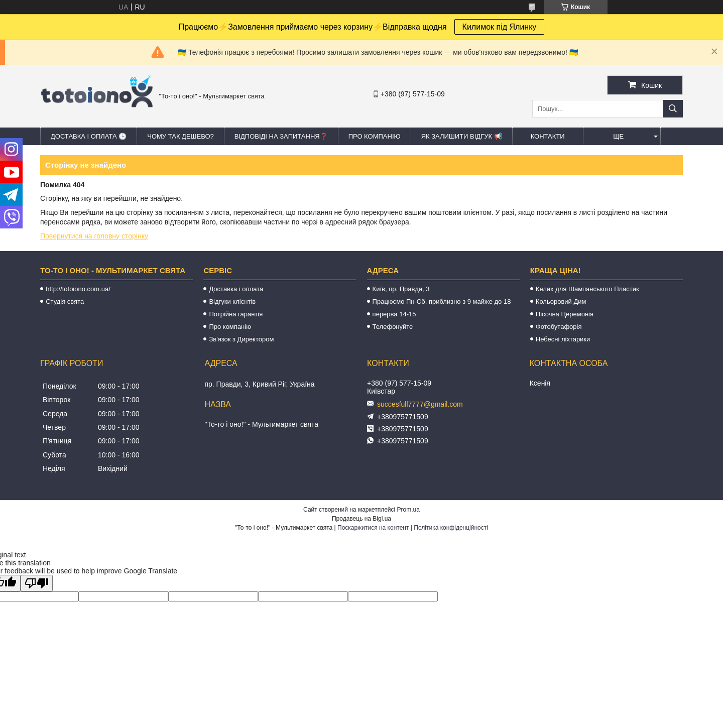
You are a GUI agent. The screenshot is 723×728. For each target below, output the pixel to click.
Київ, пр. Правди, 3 (401, 289)
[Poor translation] (37, 583)
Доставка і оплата (236, 289)
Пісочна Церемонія (565, 314)
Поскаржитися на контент (373, 528)
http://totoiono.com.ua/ (78, 289)
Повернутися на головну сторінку (94, 236)
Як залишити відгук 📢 (462, 136)
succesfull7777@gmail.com (420, 404)
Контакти (548, 136)
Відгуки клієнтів (232, 301)
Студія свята (65, 301)
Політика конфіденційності (451, 528)
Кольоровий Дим (561, 301)
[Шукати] (673, 109)
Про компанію (375, 136)
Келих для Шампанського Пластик (587, 289)
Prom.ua (408, 510)
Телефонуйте (393, 327)
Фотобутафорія (559, 327)
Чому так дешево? (180, 136)
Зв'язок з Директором (241, 339)
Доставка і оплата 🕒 (89, 136)
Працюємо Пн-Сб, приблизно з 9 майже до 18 (442, 301)
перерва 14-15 (394, 314)
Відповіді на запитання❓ (281, 136)
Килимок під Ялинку (500, 27)
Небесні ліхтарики (563, 339)
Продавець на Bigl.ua (361, 519)
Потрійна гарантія (236, 314)
